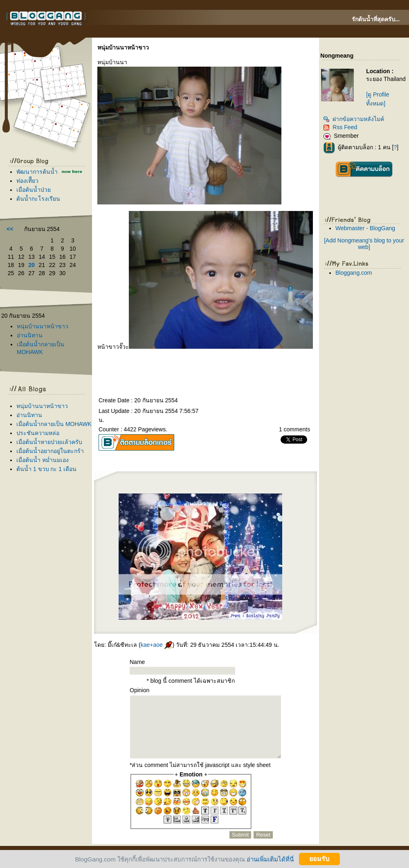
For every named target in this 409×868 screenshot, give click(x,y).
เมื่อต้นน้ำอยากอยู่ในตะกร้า (50, 451)
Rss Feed (340, 127)
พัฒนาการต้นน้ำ (37, 172)
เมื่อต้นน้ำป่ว (34, 190)
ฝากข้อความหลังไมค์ (354, 119)
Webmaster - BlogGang (365, 228)
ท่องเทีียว (27, 181)
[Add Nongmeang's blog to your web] (364, 244)
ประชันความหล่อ (38, 433)
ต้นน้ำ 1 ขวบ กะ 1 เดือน (46, 469)
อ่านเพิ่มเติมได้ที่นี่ (270, 859)
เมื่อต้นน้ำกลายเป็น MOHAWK (54, 424)
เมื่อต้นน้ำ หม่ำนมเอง (43, 460)
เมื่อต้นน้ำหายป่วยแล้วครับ (49, 442)
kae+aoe (157, 645)
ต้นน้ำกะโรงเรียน (38, 199)
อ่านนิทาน (30, 335)
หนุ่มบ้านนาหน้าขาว (43, 326)
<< (10, 229)
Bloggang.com (354, 273)
